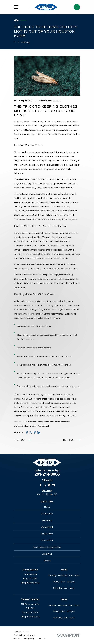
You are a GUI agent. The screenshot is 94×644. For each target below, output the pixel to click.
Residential (47, 520)
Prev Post (22, 440)
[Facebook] (41, 485)
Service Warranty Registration (47, 547)
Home (47, 507)
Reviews (47, 560)
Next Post (72, 440)
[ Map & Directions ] (30, 583)
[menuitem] (17, 639)
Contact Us (47, 554)
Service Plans (47, 534)
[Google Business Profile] (49, 485)
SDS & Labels (47, 514)
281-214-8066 (47, 474)
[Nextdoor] (53, 485)
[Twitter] (45, 485)
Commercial (47, 527)
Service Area (47, 540)
